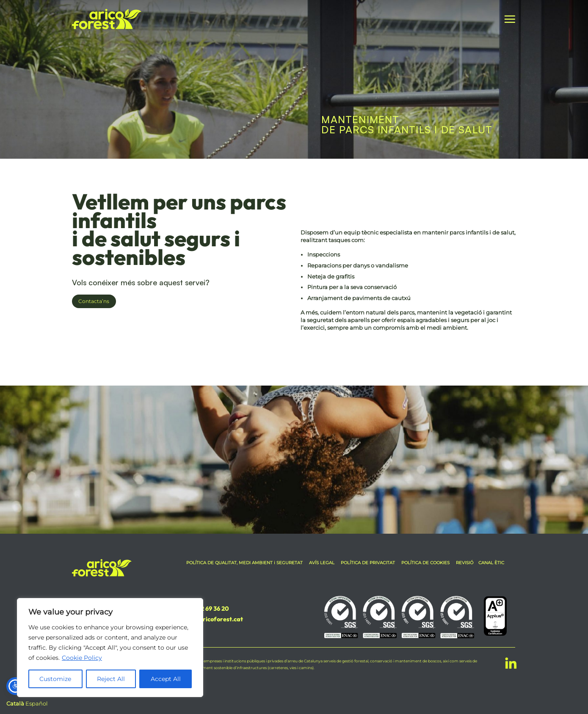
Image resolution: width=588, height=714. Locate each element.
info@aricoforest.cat (213, 619)
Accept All (166, 679)
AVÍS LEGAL (322, 563)
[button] (510, 19)
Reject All (111, 679)
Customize (55, 679)
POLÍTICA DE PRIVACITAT (368, 563)
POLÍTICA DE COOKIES (425, 563)
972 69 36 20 (211, 609)
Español (37, 704)
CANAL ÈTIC (491, 563)
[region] (110, 648)
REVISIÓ (465, 563)
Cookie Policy (82, 658)
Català (15, 704)
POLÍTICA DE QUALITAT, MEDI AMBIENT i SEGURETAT (245, 563)
